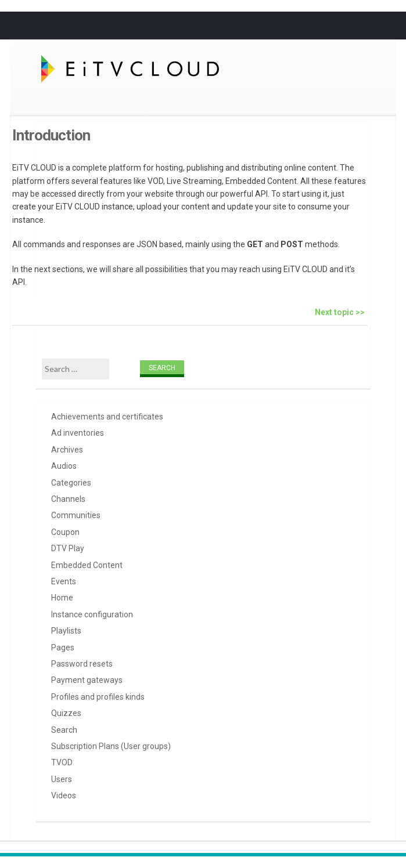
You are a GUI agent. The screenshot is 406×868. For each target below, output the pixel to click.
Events (64, 581)
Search (64, 730)
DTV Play (68, 548)
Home (62, 598)
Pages (63, 648)
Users (62, 779)
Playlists (66, 631)
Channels (68, 499)
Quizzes (66, 713)
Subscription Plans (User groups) (111, 746)
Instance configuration (92, 614)
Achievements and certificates (107, 417)
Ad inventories (78, 433)
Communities (76, 515)
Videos (64, 795)
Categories (71, 483)
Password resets (82, 664)
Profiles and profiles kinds (98, 697)
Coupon (65, 532)
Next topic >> (340, 312)
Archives (67, 450)
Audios (64, 466)
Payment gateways (87, 680)
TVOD (62, 762)
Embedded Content (87, 565)
